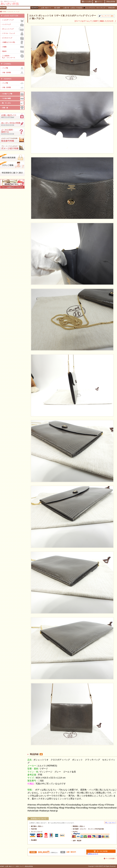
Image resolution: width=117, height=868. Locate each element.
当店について (20, 866)
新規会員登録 (29, 866)
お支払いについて (93, 854)
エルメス (11, 12)
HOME (4, 12)
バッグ (17, 12)
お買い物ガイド (10, 866)
